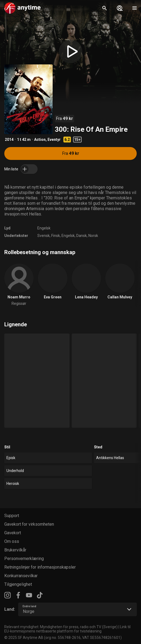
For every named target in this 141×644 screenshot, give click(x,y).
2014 (9, 140)
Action (40, 140)
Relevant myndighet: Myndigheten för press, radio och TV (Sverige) (61, 627)
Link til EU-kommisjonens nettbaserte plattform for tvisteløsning (67, 629)
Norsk (93, 236)
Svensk (44, 236)
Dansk (82, 236)
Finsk (56, 236)
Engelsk (44, 228)
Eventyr (54, 140)
